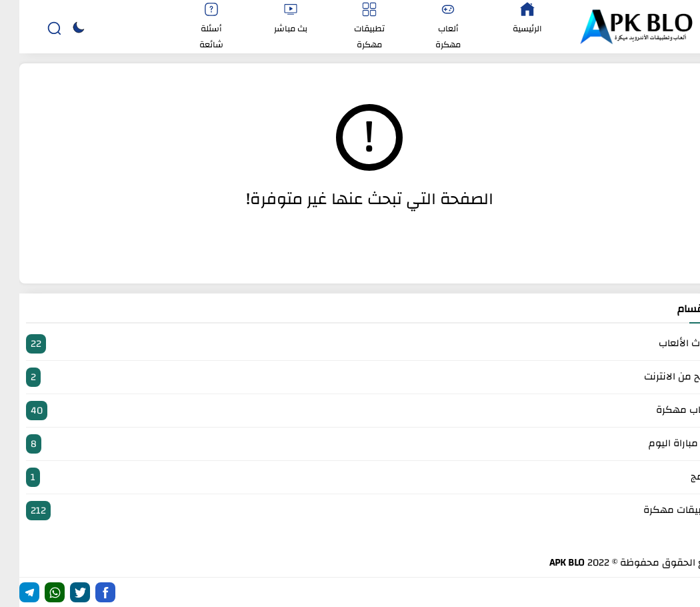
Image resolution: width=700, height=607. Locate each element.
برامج (350, 477)
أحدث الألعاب (350, 344)
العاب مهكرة (350, 411)
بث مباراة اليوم (350, 444)
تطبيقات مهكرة (350, 511)
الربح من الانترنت (350, 377)
